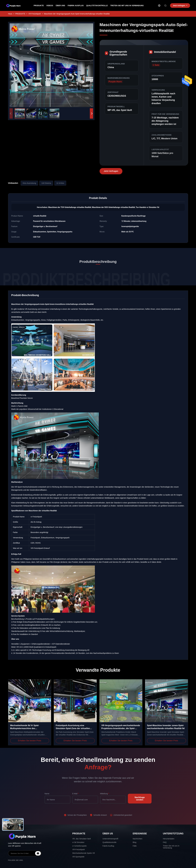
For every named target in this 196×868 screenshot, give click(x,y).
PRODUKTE (20, 14)
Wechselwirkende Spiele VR (84, 853)
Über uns (60, 6)
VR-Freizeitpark (35, 14)
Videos (50, 6)
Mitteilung (105, 794)
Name (47, 794)
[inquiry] (38, 853)
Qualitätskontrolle (97, 6)
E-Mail (76, 794)
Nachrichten (138, 839)
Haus (10, 14)
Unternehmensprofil (110, 839)
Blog (135, 842)
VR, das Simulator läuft (82, 839)
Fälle (135, 846)
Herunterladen (169, 839)
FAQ (165, 842)
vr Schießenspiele (79, 846)
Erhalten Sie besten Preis (30, 741)
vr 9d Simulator (78, 842)
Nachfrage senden (140, 799)
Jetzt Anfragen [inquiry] (180, 6)
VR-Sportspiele (78, 857)
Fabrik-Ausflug (76, 6)
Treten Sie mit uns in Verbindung (127, 6)
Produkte (39, 6)
